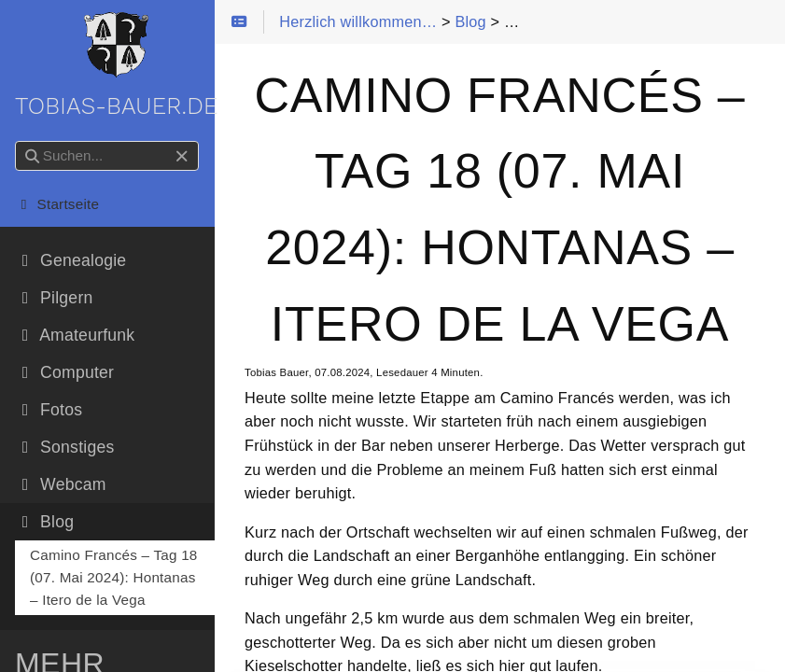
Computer (64, 372)
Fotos (49, 410)
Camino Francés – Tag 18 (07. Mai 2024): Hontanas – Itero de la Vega (114, 577)
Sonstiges (64, 447)
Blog (44, 522)
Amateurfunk (75, 335)
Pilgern (54, 298)
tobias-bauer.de (117, 66)
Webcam (61, 484)
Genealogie (70, 260)
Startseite (57, 204)
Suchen (16, 141)
